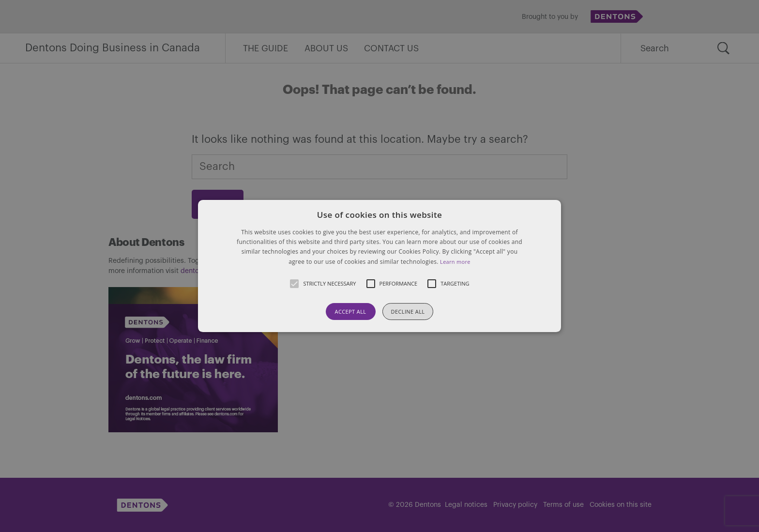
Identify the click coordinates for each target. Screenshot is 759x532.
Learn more (455, 262)
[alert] (379, 266)
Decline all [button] (408, 312)
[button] (379, 266)
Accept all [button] (351, 312)
